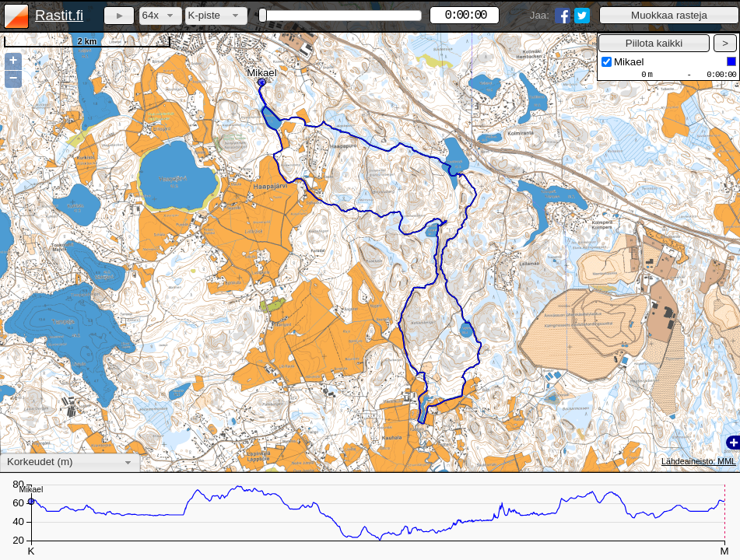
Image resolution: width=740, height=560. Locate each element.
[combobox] (161, 16)
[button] (669, 15)
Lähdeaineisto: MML (699, 461)
